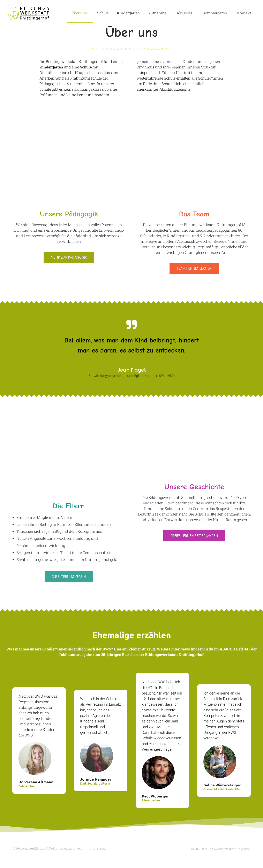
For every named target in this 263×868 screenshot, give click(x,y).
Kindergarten (128, 13)
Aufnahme (158, 13)
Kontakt (244, 13)
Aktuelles (186, 13)
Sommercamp (216, 13)
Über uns (80, 13)
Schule (103, 13)
